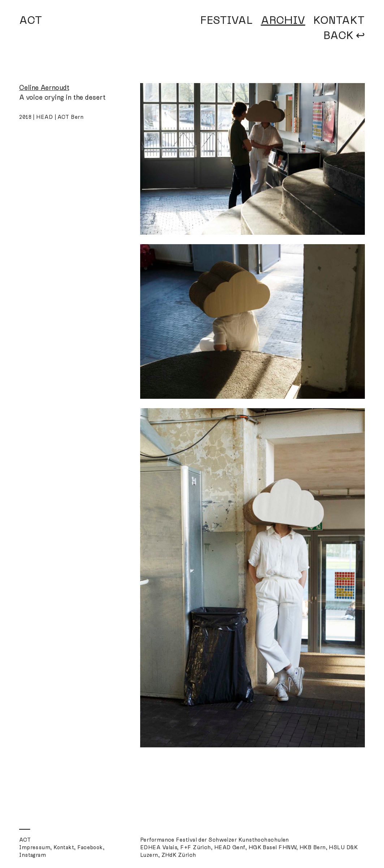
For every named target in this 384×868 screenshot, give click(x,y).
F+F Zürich (196, 847)
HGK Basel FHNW (272, 847)
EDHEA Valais (159, 847)
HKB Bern (313, 847)
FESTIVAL (226, 20)
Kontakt (64, 847)
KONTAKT (339, 20)
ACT (31, 20)
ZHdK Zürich (179, 855)
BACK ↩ (344, 35)
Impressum (35, 847)
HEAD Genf (230, 847)
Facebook (90, 847)
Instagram (33, 855)
